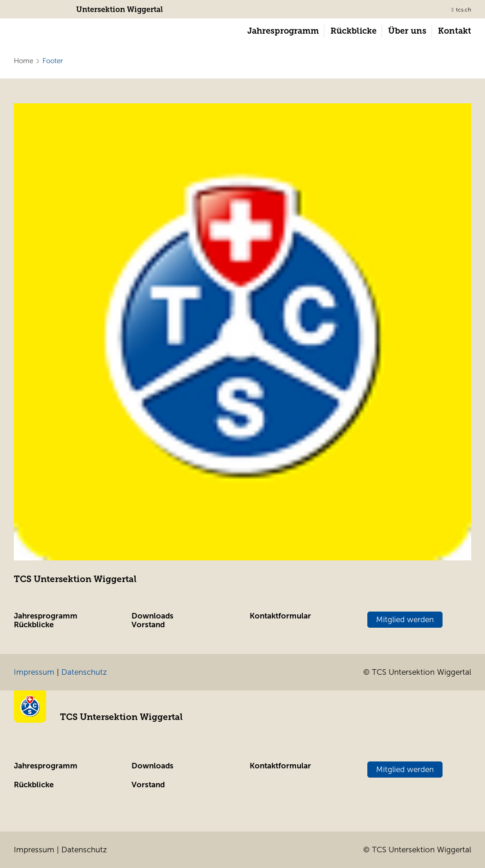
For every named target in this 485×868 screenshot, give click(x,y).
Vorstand (148, 625)
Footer (53, 61)
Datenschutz (84, 672)
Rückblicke (34, 625)
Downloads (153, 616)
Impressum (34, 672)
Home (24, 61)
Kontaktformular (280, 616)
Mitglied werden (405, 620)
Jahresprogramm (46, 616)
